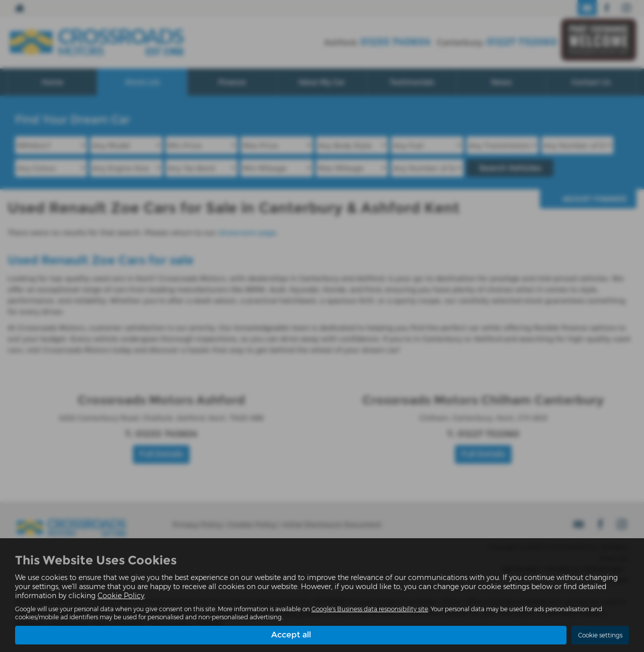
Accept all (291, 635)
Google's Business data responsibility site (370, 609)
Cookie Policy (121, 596)
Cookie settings (600, 635)
